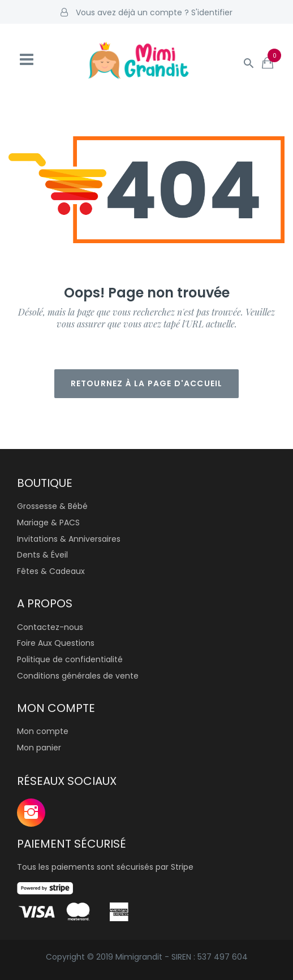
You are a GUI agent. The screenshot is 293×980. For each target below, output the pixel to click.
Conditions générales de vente (78, 676)
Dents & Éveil (42, 555)
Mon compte (43, 731)
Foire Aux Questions (56, 643)
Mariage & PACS (48, 523)
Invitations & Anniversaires (69, 539)
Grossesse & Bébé (52, 506)
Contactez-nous (50, 627)
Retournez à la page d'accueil (147, 383)
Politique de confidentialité (70, 659)
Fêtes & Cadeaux (51, 571)
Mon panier (39, 748)
